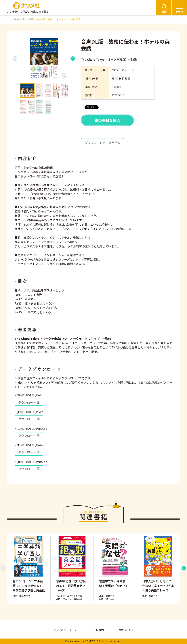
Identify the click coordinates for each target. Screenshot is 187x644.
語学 (24, 19)
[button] (44, 59)
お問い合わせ (126, 630)
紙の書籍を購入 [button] (107, 120)
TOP (10, 19)
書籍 (17, 19)
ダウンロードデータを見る (102, 143)
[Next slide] (73, 59)
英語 (31, 19)
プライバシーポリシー (66, 630)
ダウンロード (29, 402)
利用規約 (99, 630)
